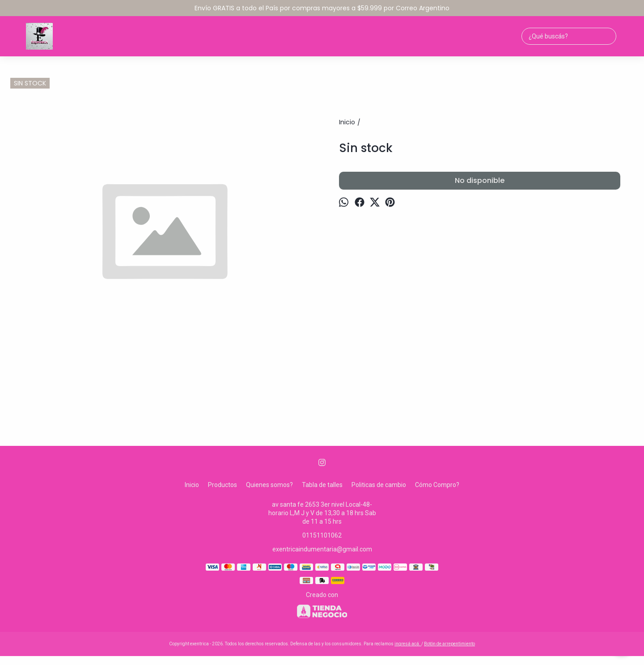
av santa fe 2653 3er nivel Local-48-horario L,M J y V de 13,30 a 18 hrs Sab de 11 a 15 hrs (322, 513)
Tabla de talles (322, 485)
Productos (222, 485)
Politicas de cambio (379, 485)
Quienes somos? (269, 485)
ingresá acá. (408, 644)
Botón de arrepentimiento (449, 644)
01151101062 (322, 535)
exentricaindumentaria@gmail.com (322, 549)
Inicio (192, 485)
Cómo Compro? (437, 485)
